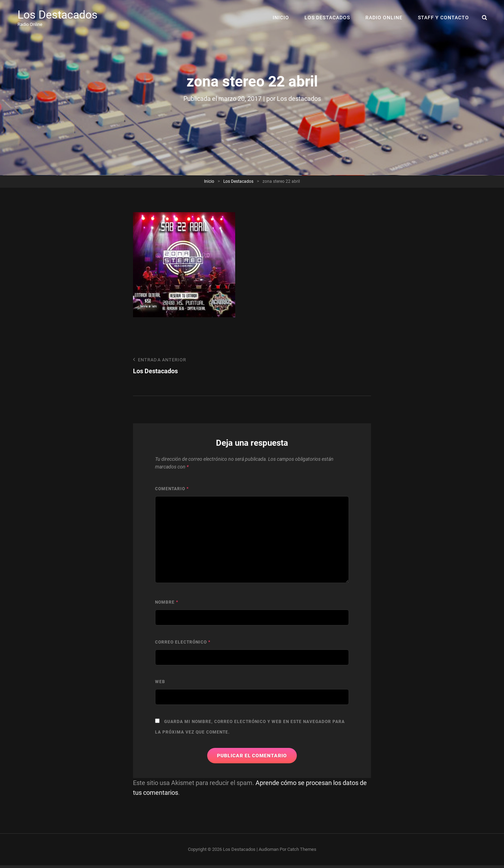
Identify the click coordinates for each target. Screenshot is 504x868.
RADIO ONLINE (384, 18)
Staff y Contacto (443, 18)
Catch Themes (302, 849)
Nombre (167, 602)
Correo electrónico (183, 642)
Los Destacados (58, 15)
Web (160, 682)
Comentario (172, 489)
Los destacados (299, 99)
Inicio (281, 18)
